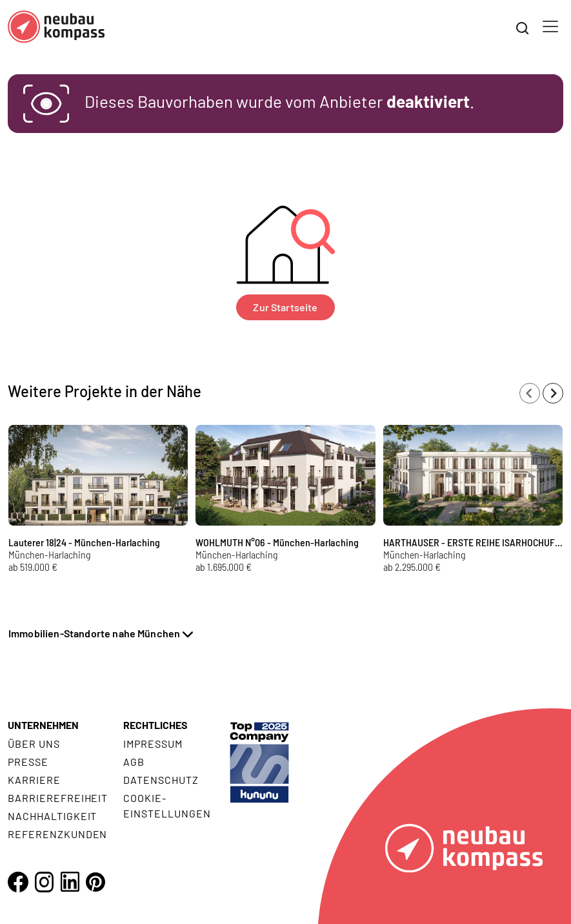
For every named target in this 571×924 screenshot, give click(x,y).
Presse (28, 762)
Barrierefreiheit (58, 798)
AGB (134, 762)
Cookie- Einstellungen (167, 806)
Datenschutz (161, 780)
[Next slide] (553, 393)
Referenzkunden (57, 834)
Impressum (153, 744)
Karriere (34, 780)
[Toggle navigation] (550, 26)
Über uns (34, 744)
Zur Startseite (285, 307)
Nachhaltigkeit (52, 816)
